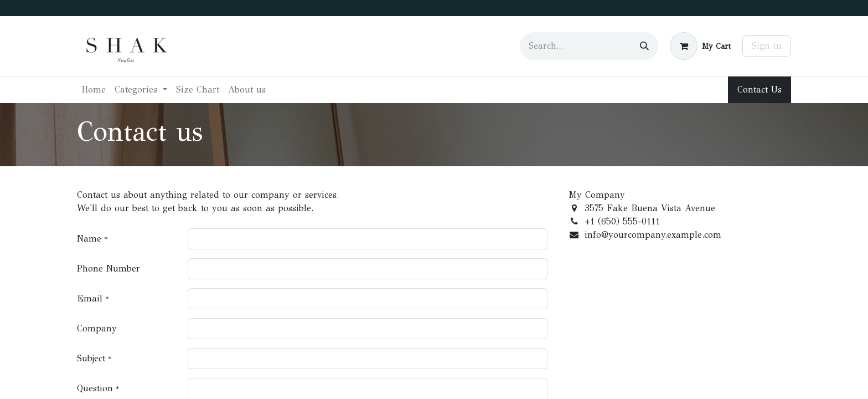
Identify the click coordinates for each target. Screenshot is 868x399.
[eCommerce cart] (700, 46)
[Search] (644, 46)
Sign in (767, 46)
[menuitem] (94, 90)
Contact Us (759, 89)
